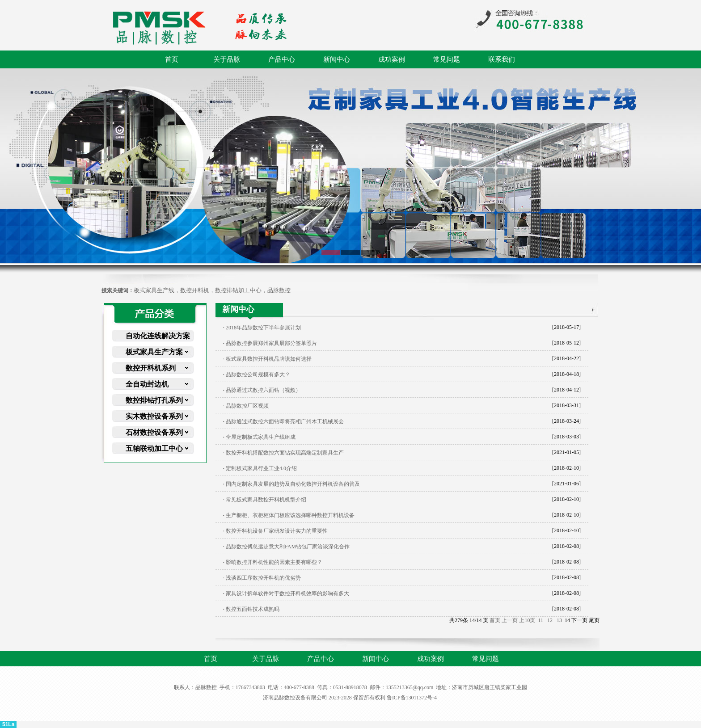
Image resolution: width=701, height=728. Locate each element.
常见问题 (447, 59)
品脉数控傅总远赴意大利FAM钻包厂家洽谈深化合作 (288, 547)
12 (550, 620)
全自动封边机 (147, 384)
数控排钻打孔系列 (154, 400)
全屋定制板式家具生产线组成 (261, 437)
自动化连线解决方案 (158, 336)
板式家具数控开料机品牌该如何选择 (269, 359)
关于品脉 (227, 59)
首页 (172, 59)
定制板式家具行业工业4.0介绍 (261, 468)
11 (541, 620)
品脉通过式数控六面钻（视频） (263, 390)
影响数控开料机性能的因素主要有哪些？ (274, 562)
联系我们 (502, 59)
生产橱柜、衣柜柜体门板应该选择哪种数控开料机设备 (290, 515)
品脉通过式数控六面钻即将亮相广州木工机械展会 (285, 421)
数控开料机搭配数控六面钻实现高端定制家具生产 (285, 453)
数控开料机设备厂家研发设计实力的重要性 (277, 531)
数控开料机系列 (151, 368)
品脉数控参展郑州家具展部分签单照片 (271, 343)
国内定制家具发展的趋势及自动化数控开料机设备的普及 (293, 484)
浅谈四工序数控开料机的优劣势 (263, 578)
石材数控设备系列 (154, 432)
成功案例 (392, 59)
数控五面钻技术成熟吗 (253, 609)
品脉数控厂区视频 (247, 406)
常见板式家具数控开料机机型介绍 (266, 500)
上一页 (510, 620)
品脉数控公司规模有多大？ (258, 375)
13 (559, 620)
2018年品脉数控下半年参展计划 (263, 328)
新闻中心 (337, 59)
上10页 (527, 620)
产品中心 (282, 59)
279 (459, 620)
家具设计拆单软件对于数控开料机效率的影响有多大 (287, 593)
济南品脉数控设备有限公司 (295, 698)
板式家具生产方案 (154, 352)
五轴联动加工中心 (154, 448)
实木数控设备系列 (154, 416)
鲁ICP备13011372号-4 (412, 698)
